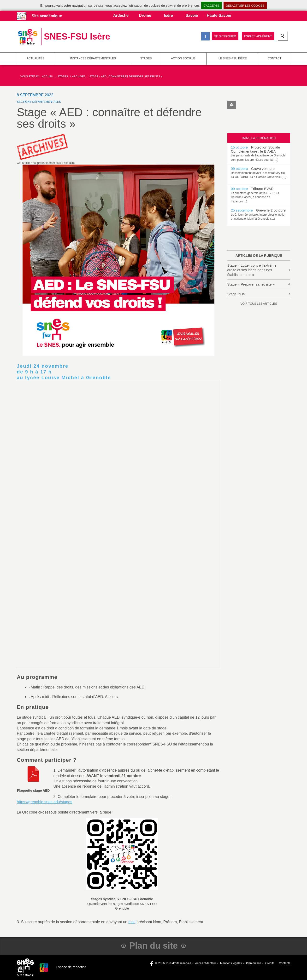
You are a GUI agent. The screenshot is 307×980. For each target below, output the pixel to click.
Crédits (270, 963)
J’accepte (211, 6)
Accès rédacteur (206, 963)
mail (132, 922)
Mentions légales (231, 963)
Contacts (284, 963)
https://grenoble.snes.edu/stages (44, 802)
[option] (259, 153)
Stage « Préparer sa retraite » (251, 284)
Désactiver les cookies (245, 6)
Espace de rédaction (71, 967)
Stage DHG (237, 294)
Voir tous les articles (259, 304)
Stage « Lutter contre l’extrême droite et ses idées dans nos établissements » (252, 270)
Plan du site (254, 963)
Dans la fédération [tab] (259, 138)
